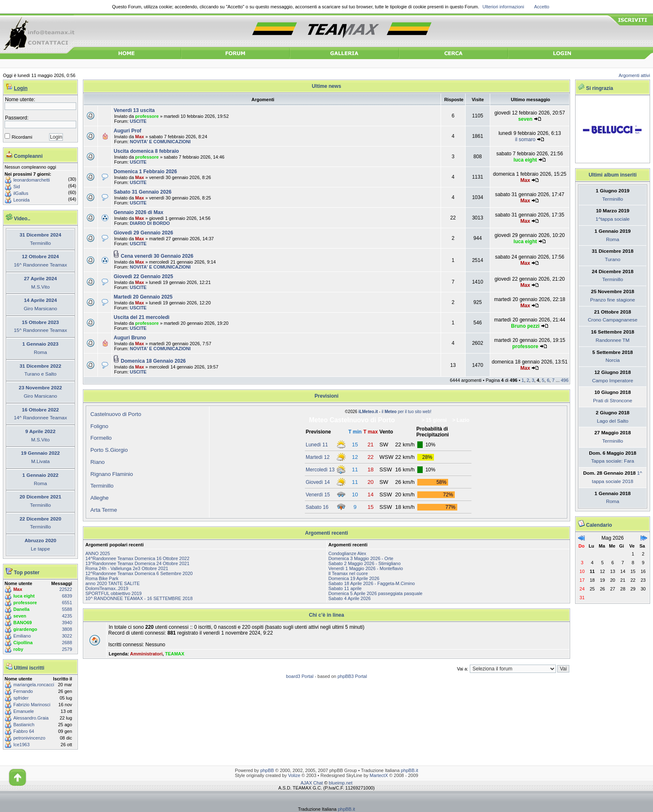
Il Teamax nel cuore (348, 573)
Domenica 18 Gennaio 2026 (153, 361)
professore (25, 603)
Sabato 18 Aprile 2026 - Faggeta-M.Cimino (372, 583)
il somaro (525, 139)
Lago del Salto (613, 421)
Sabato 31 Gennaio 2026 (143, 192)
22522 (66, 589)
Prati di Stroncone (613, 401)
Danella (21, 609)
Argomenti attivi (635, 75)
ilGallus (21, 193)
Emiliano (22, 636)
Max (18, 589)
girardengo (25, 629)
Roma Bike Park (102, 578)
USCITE (138, 121)
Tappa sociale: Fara (612, 461)
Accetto (542, 7)
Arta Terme (104, 510)
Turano (612, 259)
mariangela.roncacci (34, 685)
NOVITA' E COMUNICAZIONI (160, 142)
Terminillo (102, 486)
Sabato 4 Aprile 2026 (350, 598)
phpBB (267, 770)
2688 (67, 643)
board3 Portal (300, 676)
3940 (67, 623)
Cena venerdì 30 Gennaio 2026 (157, 256)
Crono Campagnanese (612, 320)
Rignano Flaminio (112, 474)
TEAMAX (174, 654)
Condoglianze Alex (348, 553)
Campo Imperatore (613, 381)
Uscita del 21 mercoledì (142, 317)
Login (21, 88)
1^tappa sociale (613, 219)
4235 (67, 616)
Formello (101, 438)
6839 (67, 596)
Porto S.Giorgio (109, 450)
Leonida (21, 200)
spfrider (21, 698)
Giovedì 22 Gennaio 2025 (143, 276)
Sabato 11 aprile (345, 588)
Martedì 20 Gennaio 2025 (143, 297)
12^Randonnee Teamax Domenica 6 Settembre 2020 (139, 573)
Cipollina (23, 643)
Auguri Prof (127, 131)
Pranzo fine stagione (613, 300)
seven (20, 616)
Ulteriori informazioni (503, 7)
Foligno (99, 426)
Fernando (23, 691)
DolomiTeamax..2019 (107, 588)
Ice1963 (21, 745)
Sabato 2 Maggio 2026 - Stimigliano (365, 563)
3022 (67, 636)
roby (18, 649)
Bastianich (24, 725)
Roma (613, 239)
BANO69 (22, 623)
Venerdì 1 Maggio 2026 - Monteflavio (366, 568)
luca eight (24, 596)
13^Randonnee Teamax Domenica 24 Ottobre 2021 (137, 563)
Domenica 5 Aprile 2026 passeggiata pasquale (376, 593)
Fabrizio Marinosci (32, 705)
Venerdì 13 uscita (134, 110)
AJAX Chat (312, 783)
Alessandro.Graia (31, 718)
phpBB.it (410, 770)
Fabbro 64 (24, 731)
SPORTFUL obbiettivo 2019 (113, 593)
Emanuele (24, 711)
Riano (97, 462)
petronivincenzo (29, 738)
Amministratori (146, 654)
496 (565, 380)
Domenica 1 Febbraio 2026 (145, 172)
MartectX (379, 775)
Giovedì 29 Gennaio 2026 (143, 233)
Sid (17, 187)
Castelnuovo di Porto (116, 414)
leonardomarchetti (32, 180)
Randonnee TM (612, 340)
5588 (67, 609)
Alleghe (100, 498)
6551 (67, 603)
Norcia (613, 360)
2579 (67, 649)
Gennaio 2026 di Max (138, 212)
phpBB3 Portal (352, 676)
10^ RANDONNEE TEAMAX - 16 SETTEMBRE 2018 (139, 598)
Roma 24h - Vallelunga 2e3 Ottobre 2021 (127, 568)
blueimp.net (341, 783)
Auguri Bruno (130, 338)
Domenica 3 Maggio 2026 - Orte (361, 558)
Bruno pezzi (525, 326)
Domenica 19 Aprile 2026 (354, 578)
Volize (294, 775)
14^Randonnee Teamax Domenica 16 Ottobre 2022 (137, 558)
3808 (67, 629)
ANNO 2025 (98, 553)
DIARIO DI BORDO (150, 223)
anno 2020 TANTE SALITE (113, 583)
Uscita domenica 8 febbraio (146, 151)
